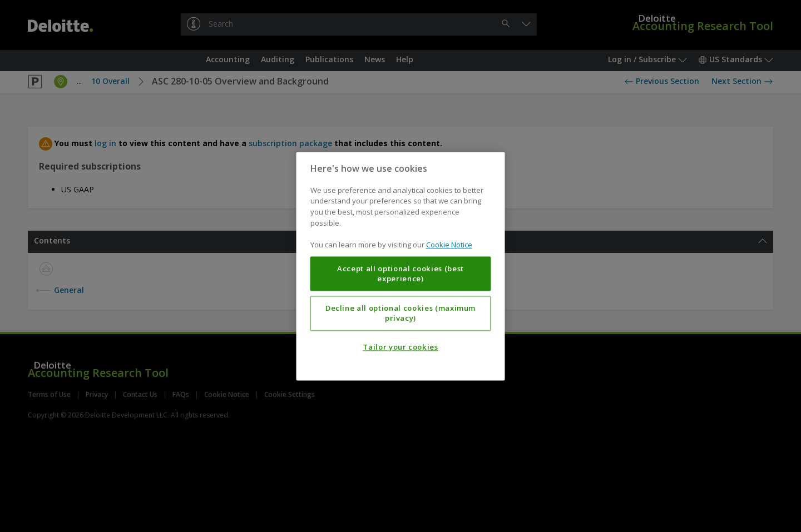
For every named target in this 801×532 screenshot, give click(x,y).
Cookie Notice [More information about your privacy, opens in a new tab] (449, 245)
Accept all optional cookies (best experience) (400, 274)
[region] (401, 266)
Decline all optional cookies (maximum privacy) (400, 313)
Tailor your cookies (400, 347)
